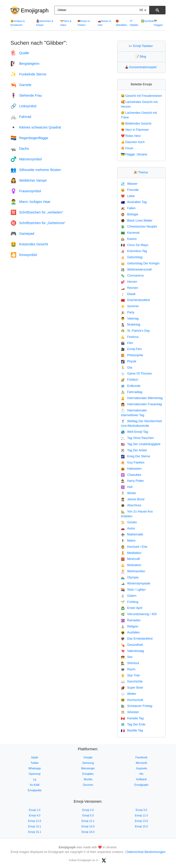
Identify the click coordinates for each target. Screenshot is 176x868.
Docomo (88, 785)
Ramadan (131, 620)
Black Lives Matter (137, 221)
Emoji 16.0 (88, 832)
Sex (127, 657)
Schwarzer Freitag (136, 706)
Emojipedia (35, 790)
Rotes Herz (131, 136)
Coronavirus (132, 276)
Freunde (130, 190)
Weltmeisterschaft (136, 270)
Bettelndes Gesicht (136, 124)
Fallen (128, 208)
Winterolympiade (135, 583)
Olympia (130, 577)
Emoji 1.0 (35, 810)
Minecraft (130, 559)
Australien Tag (134, 202)
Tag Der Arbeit (134, 450)
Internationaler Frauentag (141, 404)
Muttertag (130, 325)
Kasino (129, 239)
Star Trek (130, 675)
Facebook (141, 757)
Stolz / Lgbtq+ (133, 590)
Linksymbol (23, 106)
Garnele (21, 85)
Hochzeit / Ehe (134, 547)
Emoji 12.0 (35, 821)
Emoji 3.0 (141, 810)
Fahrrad (21, 117)
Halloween (131, 469)
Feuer (127, 148)
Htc (141, 774)
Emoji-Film (131, 349)
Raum (128, 669)
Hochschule (132, 700)
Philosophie (132, 355)
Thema (141, 172)
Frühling (130, 602)
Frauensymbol (26, 191)
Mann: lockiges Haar (31, 202)
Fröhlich (129, 380)
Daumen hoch (133, 142)
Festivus (130, 337)
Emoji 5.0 (88, 815)
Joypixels (141, 768)
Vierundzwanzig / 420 (139, 614)
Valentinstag (132, 651)
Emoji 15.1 (35, 832)
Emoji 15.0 (141, 826)
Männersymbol (26, 159)
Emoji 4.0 (35, 815)
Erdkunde (131, 386)
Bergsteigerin (25, 64)
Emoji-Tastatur (141, 46)
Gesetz (129, 522)
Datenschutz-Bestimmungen (146, 852)
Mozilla (88, 779)
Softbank (141, 779)
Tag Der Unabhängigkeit (141, 444)
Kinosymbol (24, 255)
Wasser (129, 184)
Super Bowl (132, 688)
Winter (128, 493)
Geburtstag (132, 257)
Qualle (20, 53)
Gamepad (22, 234)
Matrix (128, 541)
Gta (126, 368)
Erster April (131, 608)
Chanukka (131, 475)
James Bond (133, 499)
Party (128, 312)
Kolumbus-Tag (134, 251)
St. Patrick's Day (135, 331)
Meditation (131, 553)
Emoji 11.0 (141, 815)
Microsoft (141, 763)
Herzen (129, 282)
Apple (35, 757)
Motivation (131, 565)
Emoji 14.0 (88, 826)
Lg (35, 779)
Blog (141, 57)
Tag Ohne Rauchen (137, 438)
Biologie (129, 214)
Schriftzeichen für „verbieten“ (37, 212)
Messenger (88, 768)
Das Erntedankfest (137, 639)
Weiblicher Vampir (29, 180)
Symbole (147, 21)
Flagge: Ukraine (134, 154)
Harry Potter (132, 481)
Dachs (20, 149)
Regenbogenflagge (29, 138)
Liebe (128, 196)
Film (127, 343)
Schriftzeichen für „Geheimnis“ (38, 223)
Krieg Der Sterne (135, 456)
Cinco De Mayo (134, 245)
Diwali (128, 294)
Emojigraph (35, 10)
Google (88, 757)
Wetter (128, 694)
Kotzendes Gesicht (29, 244)
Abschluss (131, 505)
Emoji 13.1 (35, 826)
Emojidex (88, 774)
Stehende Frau (26, 95)
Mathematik (132, 534)
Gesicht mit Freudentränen (141, 96)
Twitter (35, 763)
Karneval (130, 233)
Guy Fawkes (133, 462)
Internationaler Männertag (142, 398)
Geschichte (132, 681)
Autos (128, 528)
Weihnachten (133, 571)
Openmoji (35, 774)
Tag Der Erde (133, 724)
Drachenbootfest (135, 300)
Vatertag (130, 319)
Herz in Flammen (135, 130)
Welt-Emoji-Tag (134, 432)
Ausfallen (130, 632)
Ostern (129, 596)
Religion (130, 626)
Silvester (130, 712)
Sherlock (130, 663)
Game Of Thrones (136, 374)
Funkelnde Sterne (28, 74)
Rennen (129, 288)
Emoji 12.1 (88, 821)
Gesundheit (132, 645)
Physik (128, 361)
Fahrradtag (131, 392)
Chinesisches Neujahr (139, 227)
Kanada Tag (132, 718)
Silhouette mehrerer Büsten (36, 170)
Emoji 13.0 (141, 821)
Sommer (130, 306)
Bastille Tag (132, 730)
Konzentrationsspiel (141, 67)
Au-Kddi (35, 785)
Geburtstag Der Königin (140, 263)
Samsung (88, 763)
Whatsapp (35, 768)
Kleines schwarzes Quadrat (36, 127)
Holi (127, 487)
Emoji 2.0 (88, 810)
